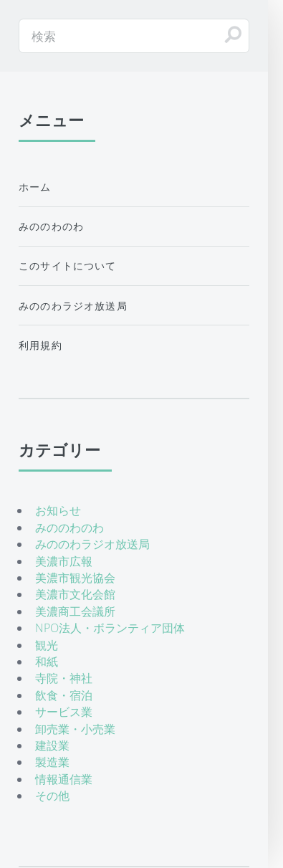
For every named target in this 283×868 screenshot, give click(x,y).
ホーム (35, 187)
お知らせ (58, 510)
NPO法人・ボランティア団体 (110, 628)
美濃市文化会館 (75, 594)
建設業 (52, 745)
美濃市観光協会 (75, 578)
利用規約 (40, 345)
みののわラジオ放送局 (73, 306)
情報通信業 (64, 779)
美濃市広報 (64, 561)
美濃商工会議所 (75, 611)
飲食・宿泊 (64, 695)
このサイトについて (68, 266)
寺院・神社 (64, 678)
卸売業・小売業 (75, 729)
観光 (47, 645)
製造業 (52, 762)
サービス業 (64, 712)
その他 (52, 796)
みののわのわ (51, 226)
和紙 (47, 662)
